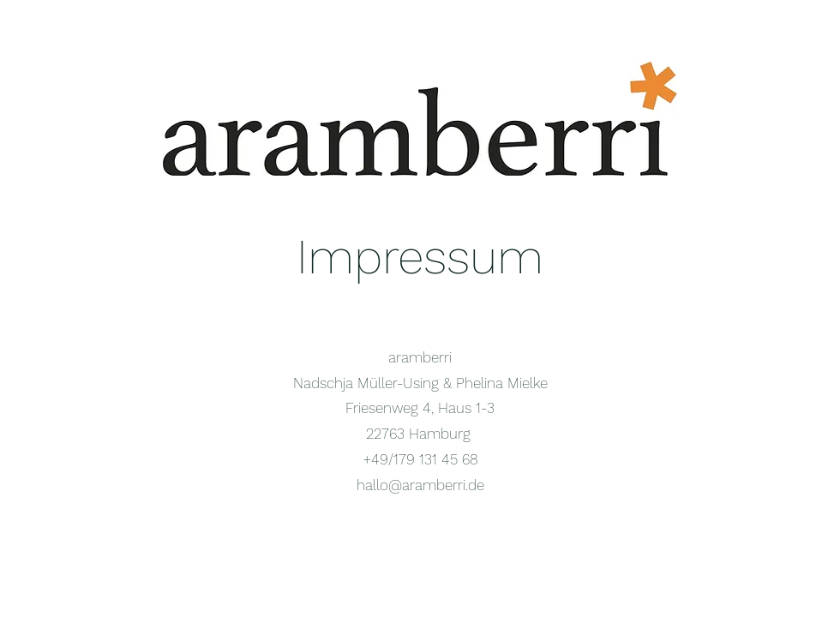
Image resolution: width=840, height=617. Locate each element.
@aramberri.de (436, 485)
